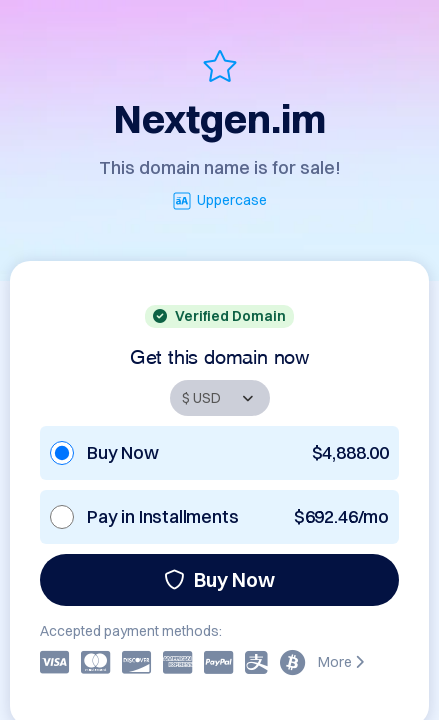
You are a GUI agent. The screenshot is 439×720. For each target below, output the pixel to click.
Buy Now (219, 579)
